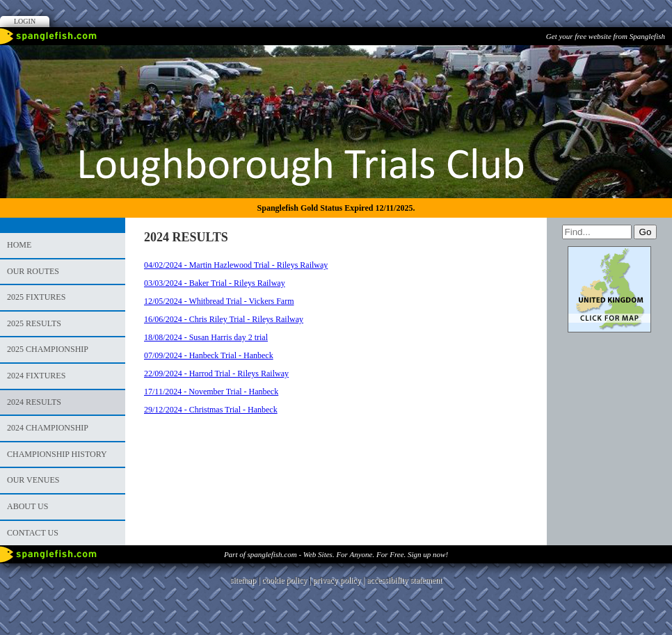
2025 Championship (48, 349)
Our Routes (33, 271)
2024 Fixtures (36, 376)
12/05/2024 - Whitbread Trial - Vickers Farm (219, 301)
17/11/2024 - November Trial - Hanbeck (211, 392)
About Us (27, 506)
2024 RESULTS (34, 402)
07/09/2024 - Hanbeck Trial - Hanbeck (209, 355)
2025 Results (34, 323)
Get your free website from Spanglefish (606, 36)
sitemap (243, 580)
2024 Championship (48, 428)
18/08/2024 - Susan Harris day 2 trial (206, 337)
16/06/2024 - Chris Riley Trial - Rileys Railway (224, 319)
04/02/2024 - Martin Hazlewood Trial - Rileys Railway (236, 265)
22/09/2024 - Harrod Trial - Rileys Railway (216, 373)
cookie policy (284, 580)
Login (25, 21)
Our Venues (33, 480)
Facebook (640, 59)
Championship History (57, 454)
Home (19, 245)
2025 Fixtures (36, 297)
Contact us (33, 533)
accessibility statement (404, 580)
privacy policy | (340, 580)
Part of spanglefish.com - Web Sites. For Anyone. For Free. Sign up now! (336, 554)
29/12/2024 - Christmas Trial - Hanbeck (211, 410)
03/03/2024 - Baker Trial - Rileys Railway (215, 283)
